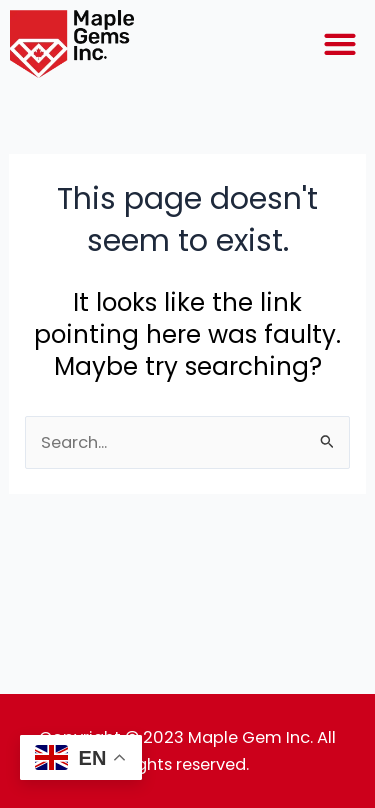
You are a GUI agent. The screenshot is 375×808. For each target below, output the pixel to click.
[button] (339, 44)
